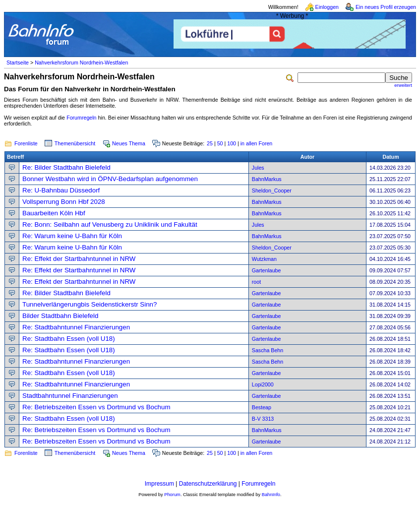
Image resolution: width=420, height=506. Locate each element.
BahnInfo (271, 495)
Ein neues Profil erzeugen (386, 7)
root (256, 282)
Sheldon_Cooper (272, 190)
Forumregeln (81, 118)
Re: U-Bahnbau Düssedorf (61, 190)
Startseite (18, 63)
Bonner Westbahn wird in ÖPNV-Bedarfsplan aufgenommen (110, 179)
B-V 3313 (263, 419)
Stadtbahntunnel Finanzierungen (70, 396)
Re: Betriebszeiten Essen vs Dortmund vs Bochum (96, 407)
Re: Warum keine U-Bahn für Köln (72, 236)
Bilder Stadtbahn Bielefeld (60, 316)
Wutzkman (264, 259)
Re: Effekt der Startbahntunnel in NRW (79, 259)
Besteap (262, 407)
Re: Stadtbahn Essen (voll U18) (69, 339)
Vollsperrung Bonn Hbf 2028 (64, 202)
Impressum (159, 484)
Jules (258, 168)
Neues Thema (129, 143)
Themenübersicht (75, 143)
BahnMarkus (267, 179)
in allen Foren (257, 143)
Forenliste (26, 143)
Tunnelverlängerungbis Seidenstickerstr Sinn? (90, 304)
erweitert (403, 85)
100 (232, 143)
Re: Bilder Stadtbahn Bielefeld (66, 167)
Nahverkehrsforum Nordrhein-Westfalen (81, 63)
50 (220, 143)
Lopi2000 (263, 384)
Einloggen (327, 7)
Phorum (172, 495)
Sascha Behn (268, 350)
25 (210, 143)
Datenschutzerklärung (208, 484)
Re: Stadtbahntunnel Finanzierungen (76, 327)
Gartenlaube (267, 270)
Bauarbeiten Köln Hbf (54, 213)
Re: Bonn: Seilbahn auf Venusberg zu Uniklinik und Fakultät (110, 224)
